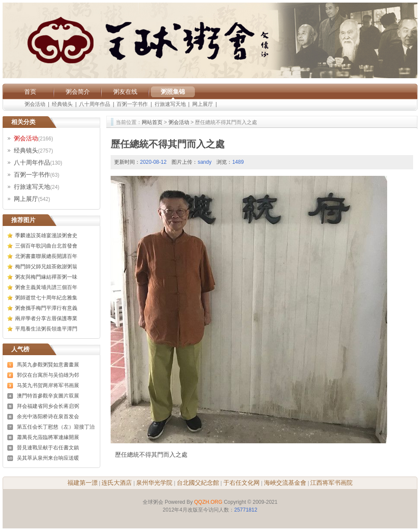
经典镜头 (62, 104)
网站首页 (152, 122)
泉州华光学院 (154, 483)
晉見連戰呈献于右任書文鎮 (48, 448)
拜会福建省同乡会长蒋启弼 (48, 406)
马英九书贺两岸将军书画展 (48, 385)
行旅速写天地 (170, 104)
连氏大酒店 (117, 483)
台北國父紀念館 (198, 483)
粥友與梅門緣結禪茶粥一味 (46, 277)
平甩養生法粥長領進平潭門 (46, 329)
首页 (30, 92)
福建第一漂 (83, 483)
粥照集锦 (173, 92)
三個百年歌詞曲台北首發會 (46, 246)
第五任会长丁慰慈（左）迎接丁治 (56, 427)
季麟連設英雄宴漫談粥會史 (46, 235)
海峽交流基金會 (285, 483)
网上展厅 (203, 104)
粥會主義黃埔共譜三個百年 (46, 287)
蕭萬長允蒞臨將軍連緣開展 (48, 437)
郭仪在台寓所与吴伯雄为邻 (48, 375)
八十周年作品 (95, 104)
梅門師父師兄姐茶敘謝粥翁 (46, 267)
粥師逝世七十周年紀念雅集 (46, 298)
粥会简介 (78, 92)
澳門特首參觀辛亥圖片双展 (48, 396)
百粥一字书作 (132, 104)
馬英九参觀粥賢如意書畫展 (48, 365)
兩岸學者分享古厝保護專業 (46, 318)
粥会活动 (35, 104)
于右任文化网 (242, 483)
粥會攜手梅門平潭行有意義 (46, 308)
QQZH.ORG (208, 502)
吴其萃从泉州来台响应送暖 (48, 458)
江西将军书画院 (331, 483)
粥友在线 (125, 92)
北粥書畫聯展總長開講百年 (46, 256)
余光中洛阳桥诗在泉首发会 (48, 417)
